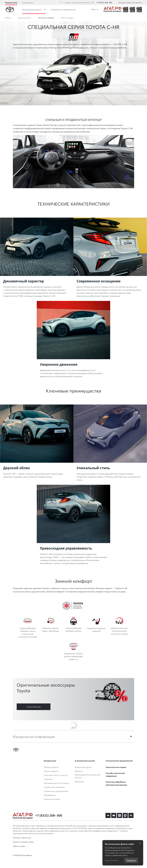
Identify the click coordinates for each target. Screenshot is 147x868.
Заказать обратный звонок (130, 2)
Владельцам (28, 3)
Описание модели (46, 18)
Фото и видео (67, 18)
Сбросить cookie (19, 846)
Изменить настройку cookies (23, 842)
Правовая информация (22, 838)
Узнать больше (34, 707)
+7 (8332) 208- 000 (104, 2)
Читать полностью (112, 860)
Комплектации (24, 18)
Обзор (8, 18)
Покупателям (11, 3)
